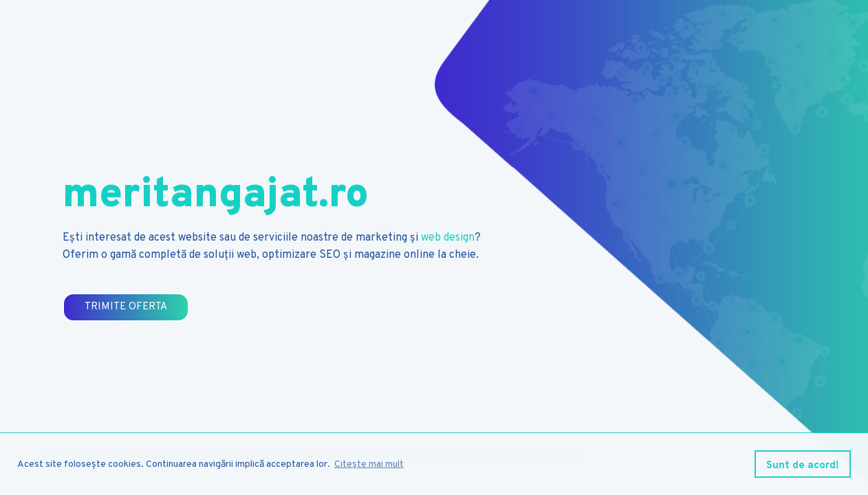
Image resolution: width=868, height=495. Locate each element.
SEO (330, 255)
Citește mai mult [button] (369, 464)
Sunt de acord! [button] (803, 466)
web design (448, 238)
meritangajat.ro (216, 196)
